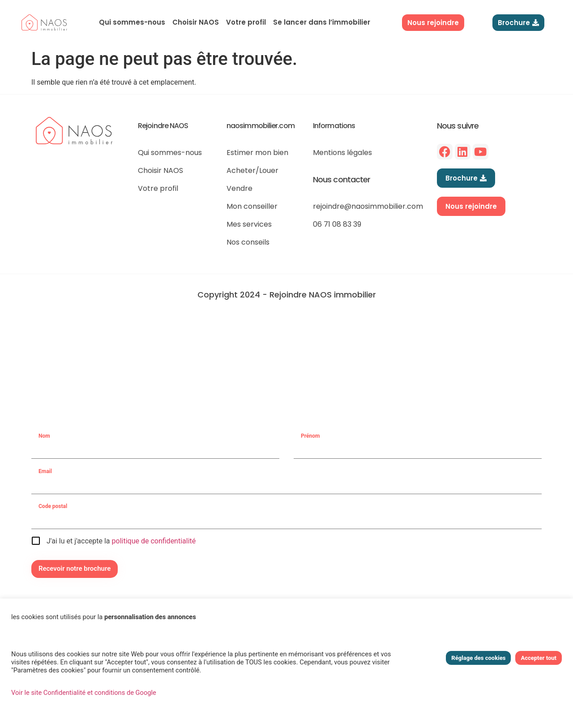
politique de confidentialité (154, 541)
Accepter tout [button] (539, 658)
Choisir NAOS (196, 22)
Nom (44, 436)
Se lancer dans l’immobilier (322, 22)
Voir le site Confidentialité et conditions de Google (84, 693)
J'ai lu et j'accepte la (121, 541)
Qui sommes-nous (132, 22)
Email (45, 471)
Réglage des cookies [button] (478, 658)
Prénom (310, 436)
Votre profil (246, 22)
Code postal (53, 506)
